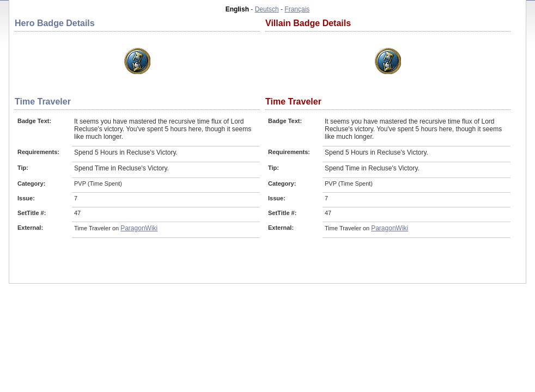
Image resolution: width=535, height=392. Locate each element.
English (237, 9)
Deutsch (267, 9)
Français (297, 9)
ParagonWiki (139, 228)
